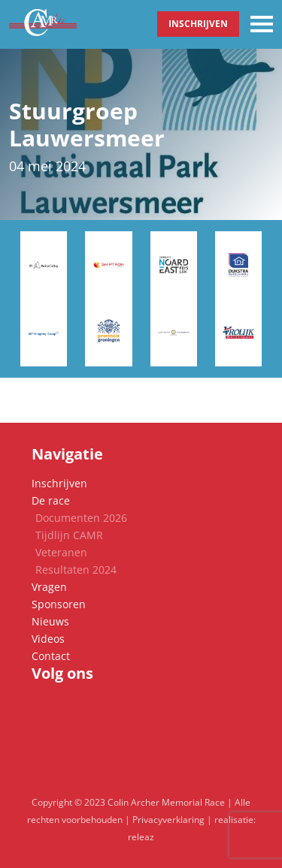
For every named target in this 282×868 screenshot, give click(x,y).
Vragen (49, 587)
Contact (51, 656)
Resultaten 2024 (76, 570)
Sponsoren (59, 604)
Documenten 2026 (81, 518)
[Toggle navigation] (262, 24)
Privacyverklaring (168, 820)
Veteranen (61, 552)
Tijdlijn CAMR (69, 535)
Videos (48, 639)
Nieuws (50, 621)
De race (51, 500)
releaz (141, 837)
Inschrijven (198, 24)
